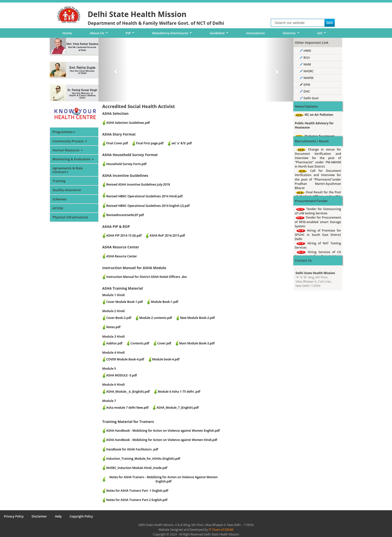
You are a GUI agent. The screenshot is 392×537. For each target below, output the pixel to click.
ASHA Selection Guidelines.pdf (128, 123)
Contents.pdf (140, 343)
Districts (292, 34)
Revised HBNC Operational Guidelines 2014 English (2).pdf (148, 206)
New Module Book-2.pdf (197, 318)
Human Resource (68, 150)
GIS (322, 34)
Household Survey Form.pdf (126, 164)
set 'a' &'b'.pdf (182, 143)
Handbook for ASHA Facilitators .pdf (132, 449)
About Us (100, 34)
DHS (305, 91)
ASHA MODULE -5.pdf (121, 375)
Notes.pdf (113, 327)
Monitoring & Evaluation (73, 159)
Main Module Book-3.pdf (197, 343)
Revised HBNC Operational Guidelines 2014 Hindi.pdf (144, 196)
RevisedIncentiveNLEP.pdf (125, 215)
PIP (131, 34)
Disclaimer (39, 516)
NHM (305, 64)
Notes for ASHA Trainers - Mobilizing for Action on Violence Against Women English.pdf (163, 479)
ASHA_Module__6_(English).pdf (128, 392)
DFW (305, 85)
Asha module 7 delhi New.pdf (127, 408)
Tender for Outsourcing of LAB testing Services (318, 211)
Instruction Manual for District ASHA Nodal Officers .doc (147, 277)
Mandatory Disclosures (173, 34)
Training (59, 181)
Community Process (70, 141)
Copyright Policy (81, 516)
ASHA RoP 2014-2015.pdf (167, 235)
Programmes (64, 132)
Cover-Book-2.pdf (119, 318)
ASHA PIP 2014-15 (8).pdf (124, 235)
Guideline (220, 34)
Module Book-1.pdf (164, 302)
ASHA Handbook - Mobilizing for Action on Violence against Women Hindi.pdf (162, 440)
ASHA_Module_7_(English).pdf (178, 408)
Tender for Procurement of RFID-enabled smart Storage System (318, 222)
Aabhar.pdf (114, 343)
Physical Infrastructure (70, 217)
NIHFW (307, 78)
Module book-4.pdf (166, 359)
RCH (305, 58)
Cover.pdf (164, 343)
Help (58, 516)
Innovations (255, 33)
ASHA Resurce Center (122, 256)
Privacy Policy (14, 516)
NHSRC (307, 71)
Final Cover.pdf (117, 143)
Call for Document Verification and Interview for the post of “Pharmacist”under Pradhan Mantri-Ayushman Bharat (318, 179)
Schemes (59, 199)
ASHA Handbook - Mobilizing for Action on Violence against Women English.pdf (163, 431)
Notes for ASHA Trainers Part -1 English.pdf (137, 491)
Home (67, 33)
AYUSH (58, 208)
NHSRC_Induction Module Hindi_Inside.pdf (137, 468)
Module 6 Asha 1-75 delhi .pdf (179, 392)
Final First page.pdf (150, 143)
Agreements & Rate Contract (68, 170)
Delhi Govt (309, 98)
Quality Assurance (67, 190)
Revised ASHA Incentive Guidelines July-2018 (138, 184)
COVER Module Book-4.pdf (125, 359)
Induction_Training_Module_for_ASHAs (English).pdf (143, 459)
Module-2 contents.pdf (156, 318)
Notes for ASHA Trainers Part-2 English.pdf (137, 500)
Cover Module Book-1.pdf (124, 302)
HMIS (305, 51)
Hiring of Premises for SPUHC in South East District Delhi (318, 235)
